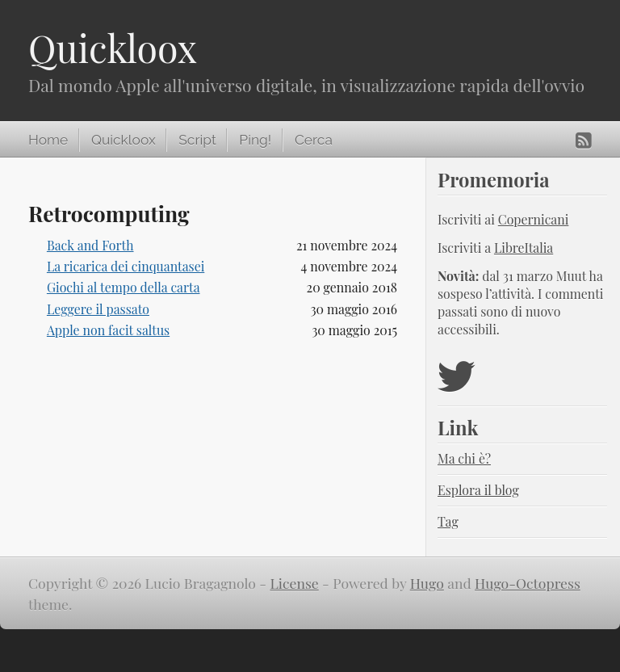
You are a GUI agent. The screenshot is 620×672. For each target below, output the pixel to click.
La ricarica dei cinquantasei (126, 266)
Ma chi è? (464, 458)
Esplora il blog (478, 490)
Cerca (314, 140)
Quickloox (113, 48)
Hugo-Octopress (528, 583)
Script (197, 140)
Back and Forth (90, 245)
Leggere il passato (98, 309)
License (295, 583)
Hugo (427, 583)
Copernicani (534, 219)
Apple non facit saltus (108, 330)
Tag (448, 521)
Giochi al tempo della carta (124, 287)
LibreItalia (524, 248)
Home (48, 140)
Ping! (255, 140)
